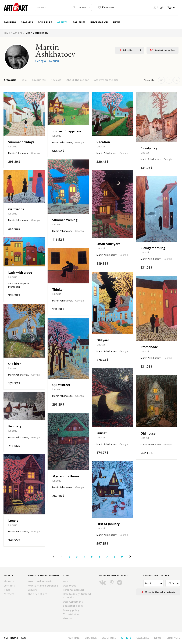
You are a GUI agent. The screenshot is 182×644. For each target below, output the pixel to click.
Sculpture (45, 22)
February (15, 426)
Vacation (103, 142)
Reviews (56, 80)
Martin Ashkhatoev (18, 153)
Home (7, 33)
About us (9, 581)
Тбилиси (53, 61)
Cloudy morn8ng (153, 248)
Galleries (79, 22)
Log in (161, 7)
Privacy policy (71, 610)
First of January (108, 524)
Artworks (10, 80)
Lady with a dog (20, 273)
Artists (62, 22)
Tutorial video (72, 614)
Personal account (74, 590)
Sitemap (68, 618)
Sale (24, 80)
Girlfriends (16, 209)
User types (69, 586)
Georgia (41, 61)
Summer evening (65, 220)
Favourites (108, 7)
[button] (84, 7)
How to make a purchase (43, 586)
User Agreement (73, 602)
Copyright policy (73, 606)
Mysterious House (66, 476)
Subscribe (129, 50)
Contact (163, 50)
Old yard (103, 340)
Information (99, 22)
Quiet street (61, 385)
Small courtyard (108, 244)
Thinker (58, 290)
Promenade (149, 347)
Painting (10, 22)
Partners (9, 594)
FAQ (65, 581)
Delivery (32, 590)
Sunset (102, 433)
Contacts (9, 586)
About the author (78, 80)
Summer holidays (21, 142)
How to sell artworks (40, 581)
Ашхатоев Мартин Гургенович (19, 285)
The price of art (37, 594)
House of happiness (67, 131)
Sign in (171, 7)
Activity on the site (106, 80)
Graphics (27, 22)
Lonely (13, 521)
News (117, 22)
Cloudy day (149, 148)
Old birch (15, 364)
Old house (148, 433)
